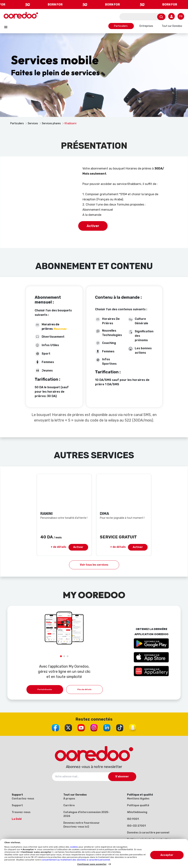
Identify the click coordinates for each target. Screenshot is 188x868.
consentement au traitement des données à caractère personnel (76, 860)
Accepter (167, 855)
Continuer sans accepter (92, 864)
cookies (74, 847)
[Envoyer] (161, 17)
